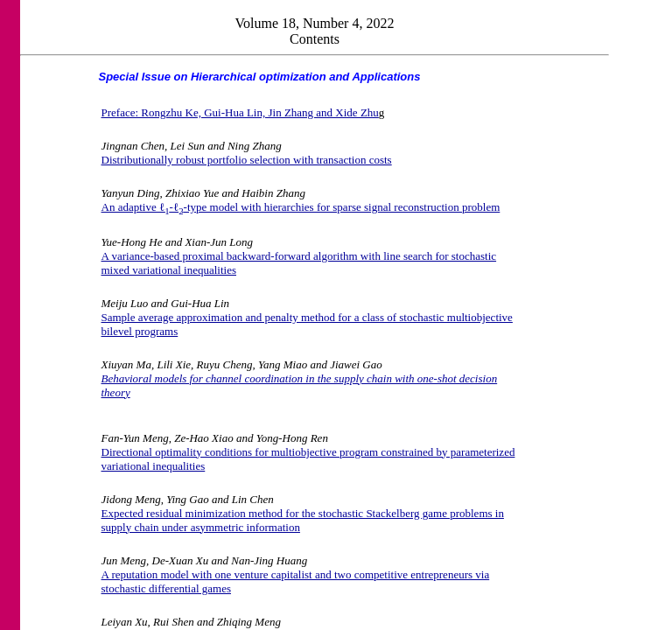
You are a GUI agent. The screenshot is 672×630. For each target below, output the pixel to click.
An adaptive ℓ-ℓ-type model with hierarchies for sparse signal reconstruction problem (301, 207)
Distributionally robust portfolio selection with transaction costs (247, 160)
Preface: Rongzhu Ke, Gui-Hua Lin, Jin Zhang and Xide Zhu (240, 112)
